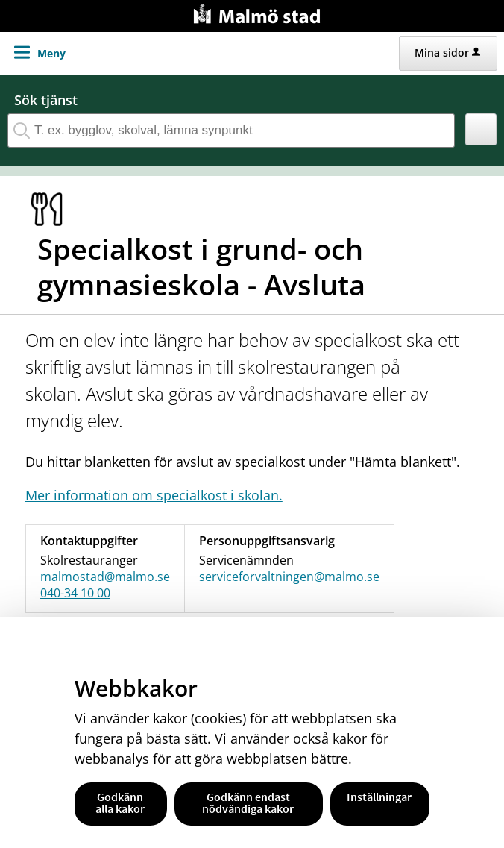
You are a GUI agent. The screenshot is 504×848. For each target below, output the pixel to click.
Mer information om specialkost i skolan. (154, 495)
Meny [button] (51, 53)
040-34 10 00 (75, 593)
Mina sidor (447, 53)
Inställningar (379, 797)
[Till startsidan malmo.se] (259, 12)
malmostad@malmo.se (105, 577)
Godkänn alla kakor (120, 803)
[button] (481, 129)
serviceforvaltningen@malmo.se (289, 577)
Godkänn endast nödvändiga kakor (248, 803)
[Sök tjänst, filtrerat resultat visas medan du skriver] (231, 131)
